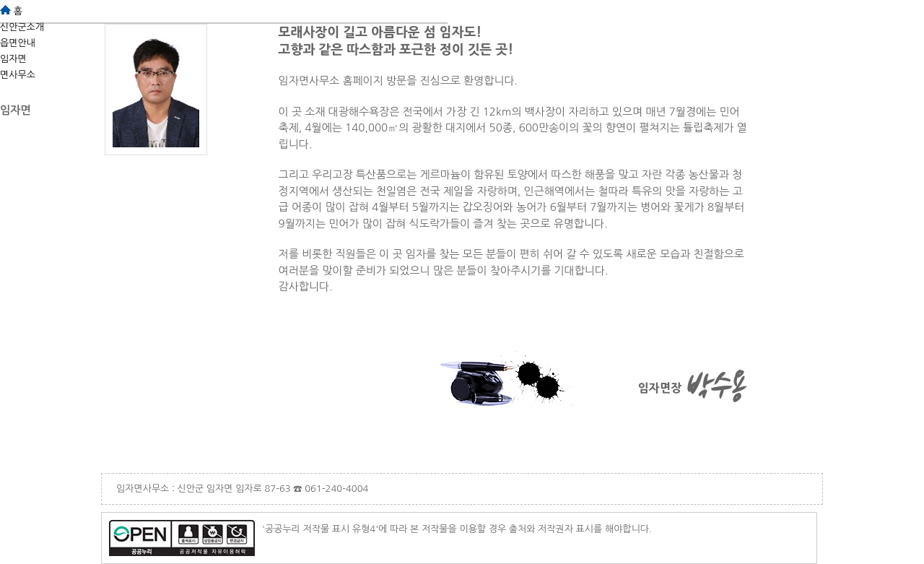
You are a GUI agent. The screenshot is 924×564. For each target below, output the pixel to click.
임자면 (13, 59)
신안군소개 (22, 27)
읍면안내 (18, 43)
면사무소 (18, 75)
